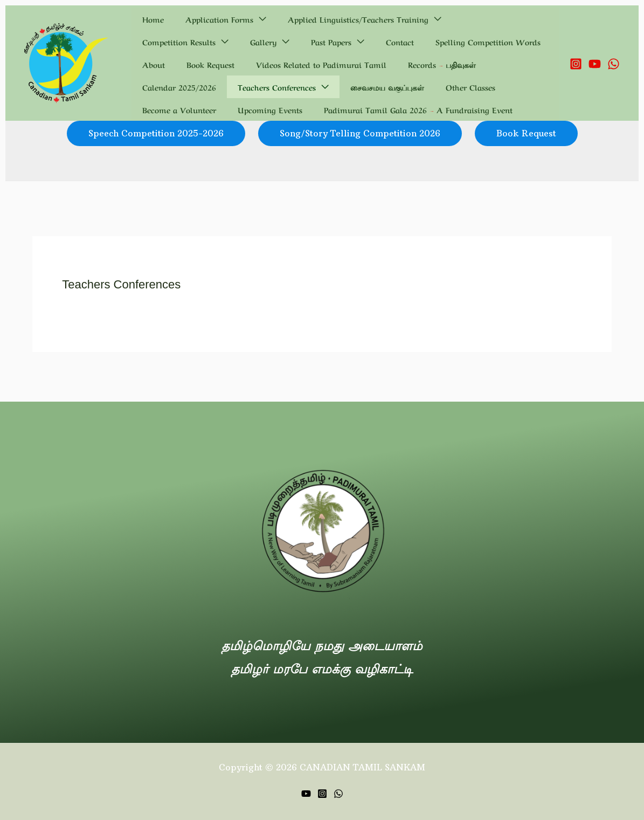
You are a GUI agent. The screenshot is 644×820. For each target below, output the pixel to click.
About (359, 42)
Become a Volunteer (313, 87)
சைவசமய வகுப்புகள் (173, 87)
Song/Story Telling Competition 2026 (360, 133)
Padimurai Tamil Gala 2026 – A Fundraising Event (230, 109)
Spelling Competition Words (287, 42)
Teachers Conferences (473, 64)
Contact (212, 42)
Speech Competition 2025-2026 (156, 133)
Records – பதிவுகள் (309, 64)
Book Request (403, 42)
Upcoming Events (391, 87)
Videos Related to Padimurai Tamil (201, 64)
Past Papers (156, 42)
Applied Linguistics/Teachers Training (326, 19)
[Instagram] (576, 64)
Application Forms (200, 19)
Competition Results (454, 19)
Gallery (526, 19)
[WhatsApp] (614, 64)
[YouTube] (595, 64)
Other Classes (243, 87)
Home (147, 19)
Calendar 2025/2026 (388, 64)
